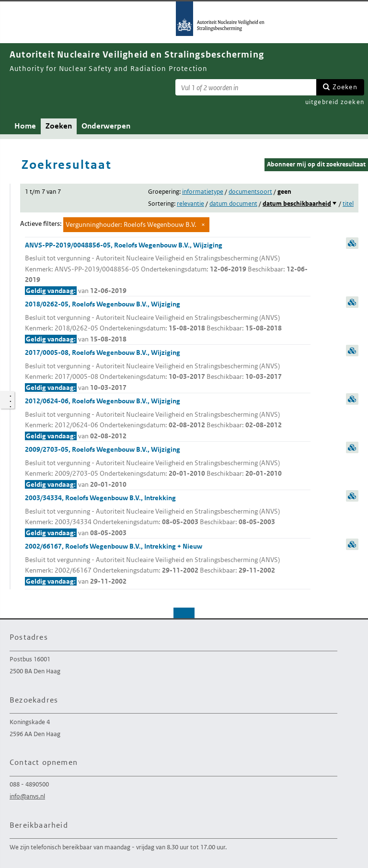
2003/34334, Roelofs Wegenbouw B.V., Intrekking (168, 516)
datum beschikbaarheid (297, 204)
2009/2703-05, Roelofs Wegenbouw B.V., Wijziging (168, 467)
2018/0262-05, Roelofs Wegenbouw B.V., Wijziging (168, 322)
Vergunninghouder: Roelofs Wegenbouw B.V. (131, 224)
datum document (233, 204)
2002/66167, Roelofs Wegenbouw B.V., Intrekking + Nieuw (168, 564)
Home (25, 126)
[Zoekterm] (246, 87)
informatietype (203, 192)
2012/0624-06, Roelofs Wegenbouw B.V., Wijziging (168, 419)
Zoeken (345, 87)
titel (348, 204)
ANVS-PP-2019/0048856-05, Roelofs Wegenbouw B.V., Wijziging (168, 269)
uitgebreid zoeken (335, 102)
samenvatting (352, 243)
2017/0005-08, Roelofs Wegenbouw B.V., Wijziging (168, 370)
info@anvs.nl (27, 796)
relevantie (190, 204)
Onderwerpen (106, 126)
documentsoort (250, 192)
